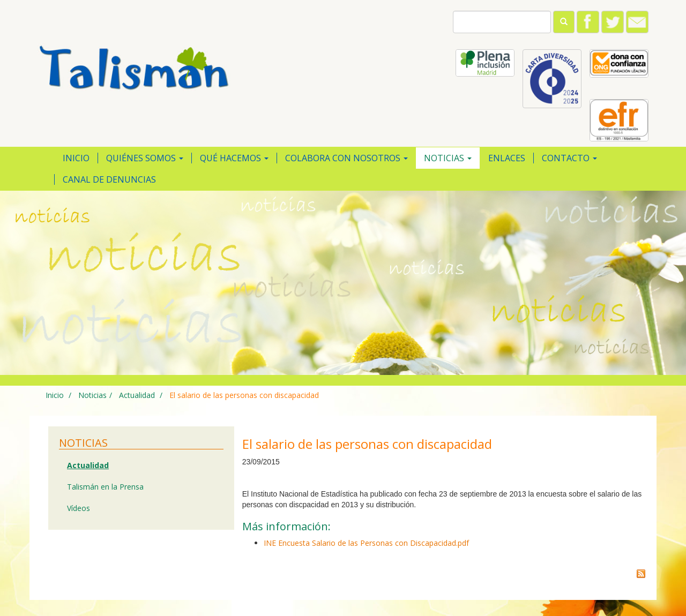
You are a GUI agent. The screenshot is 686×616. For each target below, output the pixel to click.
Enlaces (507, 158)
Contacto (569, 158)
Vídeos (79, 508)
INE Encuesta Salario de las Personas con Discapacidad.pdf (366, 543)
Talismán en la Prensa (105, 487)
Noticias (448, 158)
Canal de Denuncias (109, 179)
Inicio (76, 158)
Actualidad (136, 395)
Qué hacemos (234, 158)
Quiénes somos (145, 158)
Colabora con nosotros (346, 158)
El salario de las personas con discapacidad (244, 395)
